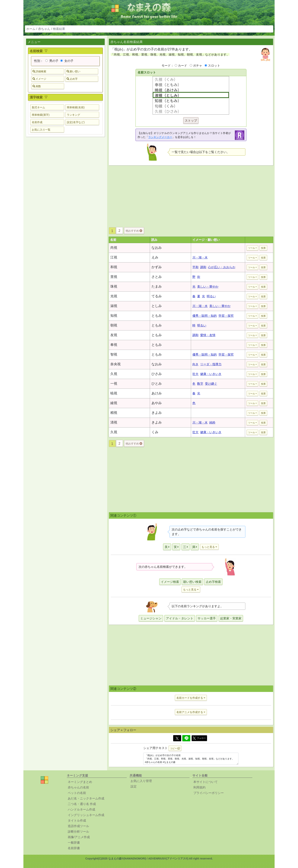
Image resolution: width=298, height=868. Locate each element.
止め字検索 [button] (213, 582)
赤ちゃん (44, 29)
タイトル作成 (77, 821)
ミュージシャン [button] (151, 618)
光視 (114, 296)
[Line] (186, 738)
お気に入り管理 (141, 781)
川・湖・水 (200, 257)
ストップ (191, 121)
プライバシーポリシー (209, 793)
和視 (114, 267)
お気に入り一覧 (41, 130)
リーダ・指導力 (211, 364)
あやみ (157, 403)
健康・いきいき (211, 374)
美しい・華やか (208, 287)
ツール (252, 248)
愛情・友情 (208, 335)
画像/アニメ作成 (79, 837)
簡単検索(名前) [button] (76, 107)
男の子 (52, 61)
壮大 (195, 374)
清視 (114, 422)
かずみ (157, 267)
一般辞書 (74, 843)
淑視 (114, 306)
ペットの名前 (77, 793)
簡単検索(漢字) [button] (41, 115)
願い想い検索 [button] (192, 582)
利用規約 (199, 787)
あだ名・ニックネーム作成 (86, 798)
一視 (114, 384)
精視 (114, 413)
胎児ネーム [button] (38, 107)
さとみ (157, 277)
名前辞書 (74, 848)
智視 (114, 354)
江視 (114, 257)
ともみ (157, 316)
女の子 (67, 61)
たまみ (157, 286)
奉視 (114, 345)
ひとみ (157, 384)
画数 (37, 86)
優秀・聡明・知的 (205, 316)
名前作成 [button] (37, 122)
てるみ (157, 296)
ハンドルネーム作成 (81, 809)
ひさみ (157, 374)
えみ (155, 257)
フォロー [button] (199, 738)
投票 (263, 248)
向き (195, 364)
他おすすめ (134, 231)
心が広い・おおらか (222, 267)
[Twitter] (177, 738)
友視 (114, 335)
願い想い (73, 71)
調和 (203, 267)
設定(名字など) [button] (76, 122)
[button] (167, 547)
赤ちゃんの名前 (78, 787)
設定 (134, 786)
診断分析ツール (78, 832)
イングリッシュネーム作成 (86, 815)
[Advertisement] (65, 200)
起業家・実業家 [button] (231, 618)
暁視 (114, 393)
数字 (200, 384)
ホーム (31, 29)
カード (182, 66)
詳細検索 (39, 71)
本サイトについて (206, 782)
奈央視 (116, 364)
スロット (214, 66)
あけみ (157, 393)
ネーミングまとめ (80, 782)
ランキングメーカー (160, 137)
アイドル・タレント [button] (180, 618)
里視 (114, 277)
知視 (114, 316)
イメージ (39, 79)
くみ (155, 432)
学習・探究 (226, 316)
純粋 (212, 422)
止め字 (72, 79)
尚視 (114, 248)
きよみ (157, 413)
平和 (195, 267)
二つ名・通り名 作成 (82, 804)
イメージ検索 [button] (170, 582)
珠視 (114, 286)
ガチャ (198, 66)
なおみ (157, 248)
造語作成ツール (78, 826)
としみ (157, 306)
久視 (114, 374)
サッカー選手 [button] (207, 618)
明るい (211, 296)
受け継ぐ (211, 384)
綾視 (114, 403)
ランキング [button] (73, 115)
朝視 (114, 325)
